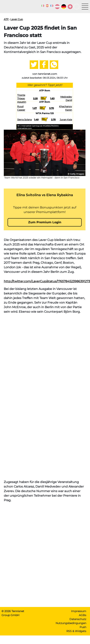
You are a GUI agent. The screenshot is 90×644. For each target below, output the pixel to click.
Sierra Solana (24, 120)
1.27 (35, 108)
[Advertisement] (45, 362)
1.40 (36, 120)
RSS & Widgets (76, 631)
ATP (6, 19)
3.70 (52, 108)
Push (83, 627)
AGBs (83, 615)
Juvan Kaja (66, 120)
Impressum (79, 611)
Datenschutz (78, 619)
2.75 (53, 120)
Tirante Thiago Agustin (22, 98)
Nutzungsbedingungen (71, 623)
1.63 (52, 98)
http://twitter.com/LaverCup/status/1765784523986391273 (47, 281)
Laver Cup (17, 19)
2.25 (35, 98)
